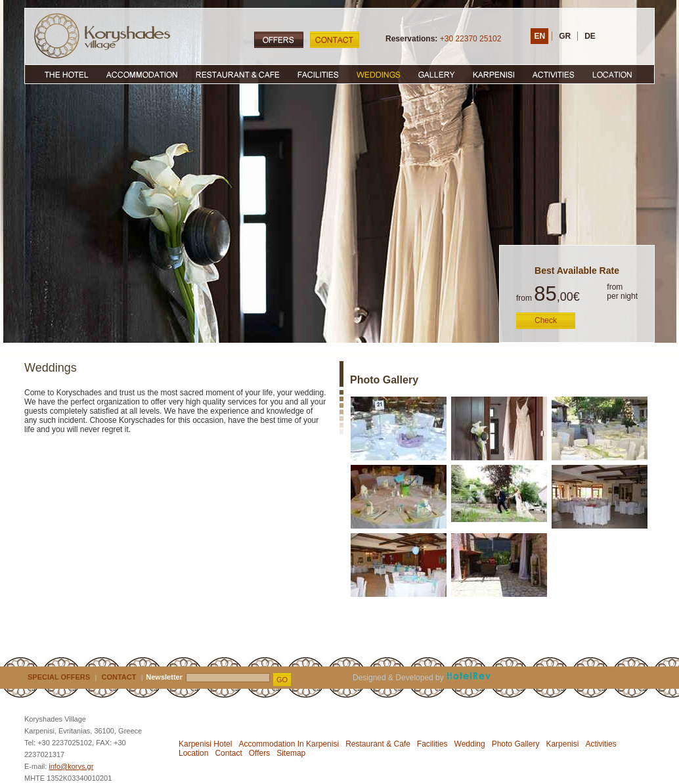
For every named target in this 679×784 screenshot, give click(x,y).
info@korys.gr (71, 766)
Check (546, 320)
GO (282, 680)
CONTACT (119, 677)
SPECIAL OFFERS (59, 677)
